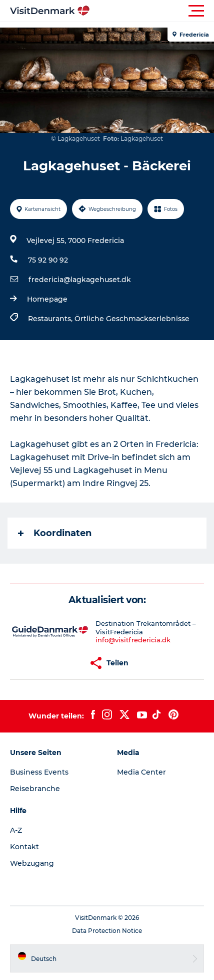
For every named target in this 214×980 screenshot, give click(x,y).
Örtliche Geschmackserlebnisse (132, 319)
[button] (152, 11)
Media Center (141, 772)
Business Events (39, 772)
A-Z (16, 830)
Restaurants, (51, 319)
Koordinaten (55, 533)
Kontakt (24, 847)
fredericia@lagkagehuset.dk (80, 280)
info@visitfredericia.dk (133, 640)
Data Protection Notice (107, 931)
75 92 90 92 (48, 260)
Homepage (47, 299)
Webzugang (32, 863)
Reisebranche (35, 789)
